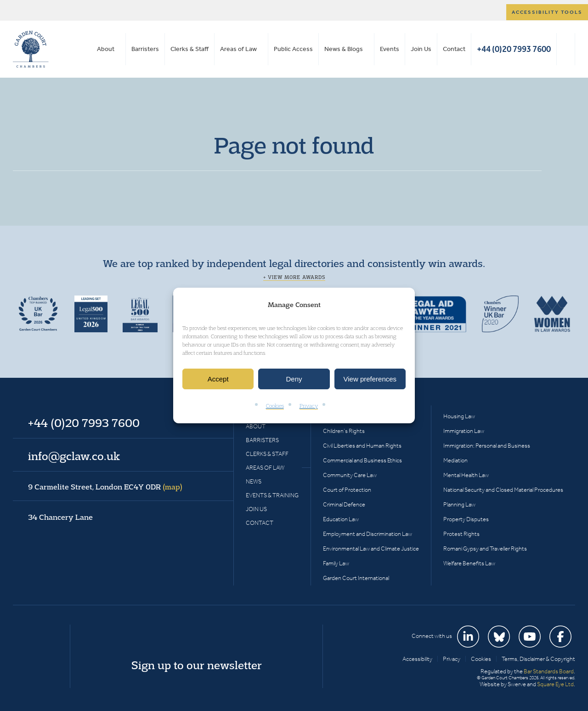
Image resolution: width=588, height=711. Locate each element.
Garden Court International (356, 578)
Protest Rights (461, 534)
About (106, 49)
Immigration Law (464, 431)
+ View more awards (294, 277)
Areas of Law (238, 49)
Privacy (309, 406)
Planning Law (459, 504)
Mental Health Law (466, 475)
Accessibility (417, 659)
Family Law (336, 563)
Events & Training (272, 495)
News (254, 481)
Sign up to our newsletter (197, 665)
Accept (218, 379)
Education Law (341, 519)
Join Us (421, 49)
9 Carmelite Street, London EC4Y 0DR (105, 487)
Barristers (145, 49)
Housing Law (459, 416)
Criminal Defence (344, 504)
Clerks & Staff (189, 49)
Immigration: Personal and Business (487, 446)
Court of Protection (347, 490)
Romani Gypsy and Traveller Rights (485, 549)
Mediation (455, 460)
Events (390, 49)
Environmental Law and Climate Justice (371, 549)
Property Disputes (466, 519)
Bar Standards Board (549, 671)
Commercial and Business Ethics (362, 460)
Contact (454, 49)
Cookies (275, 406)
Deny (294, 379)
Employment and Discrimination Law (367, 534)
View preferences (370, 379)
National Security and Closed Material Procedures (503, 490)
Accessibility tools (547, 12)
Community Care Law (350, 475)
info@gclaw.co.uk (74, 456)
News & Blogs (344, 49)
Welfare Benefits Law (469, 563)
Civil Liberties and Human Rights (362, 446)
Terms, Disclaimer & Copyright (538, 659)
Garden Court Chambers (31, 49)
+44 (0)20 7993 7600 (514, 49)
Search (566, 49)
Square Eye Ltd (555, 684)
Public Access (293, 49)
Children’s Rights (344, 431)
